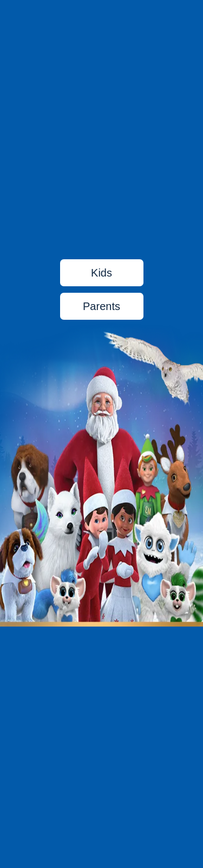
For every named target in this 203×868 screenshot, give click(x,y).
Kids (101, 273)
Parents (101, 306)
